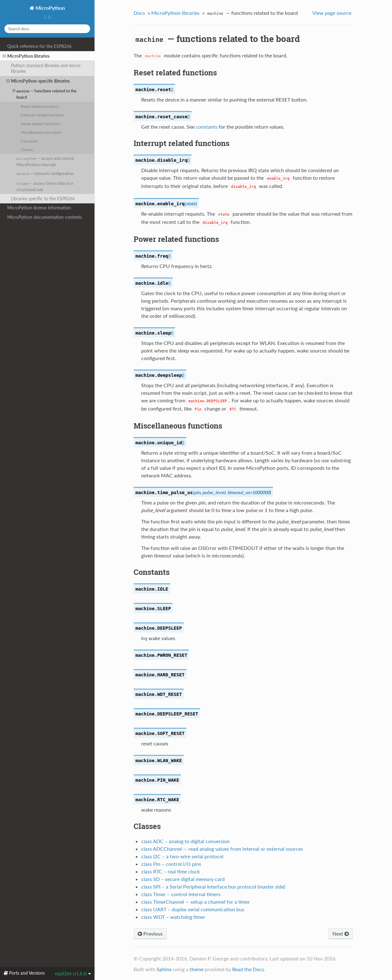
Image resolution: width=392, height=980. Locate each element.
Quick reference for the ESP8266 (39, 46)
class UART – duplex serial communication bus (193, 909)
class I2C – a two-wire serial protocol (182, 856)
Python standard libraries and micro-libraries (46, 68)
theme (197, 969)
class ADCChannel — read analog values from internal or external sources (222, 849)
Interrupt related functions (43, 115)
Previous (150, 933)
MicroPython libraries (26, 56)
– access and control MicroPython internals (45, 161)
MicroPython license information (39, 208)
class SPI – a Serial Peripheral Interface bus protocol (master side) (213, 887)
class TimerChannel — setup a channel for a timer (196, 902)
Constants (29, 141)
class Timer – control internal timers (181, 894)
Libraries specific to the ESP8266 (43, 198)
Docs (139, 13)
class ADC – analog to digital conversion (185, 841)
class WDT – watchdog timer (173, 917)
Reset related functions (40, 106)
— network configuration (45, 173)
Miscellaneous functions (41, 132)
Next (341, 933)
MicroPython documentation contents (45, 217)
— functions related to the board (45, 94)
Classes (27, 149)
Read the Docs (248, 969)
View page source (332, 13)
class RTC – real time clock (170, 871)
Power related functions (40, 124)
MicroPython (50, 8)
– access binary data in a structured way (45, 186)
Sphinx (164, 969)
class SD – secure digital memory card (183, 879)
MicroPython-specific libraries (38, 81)
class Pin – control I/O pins (171, 864)
